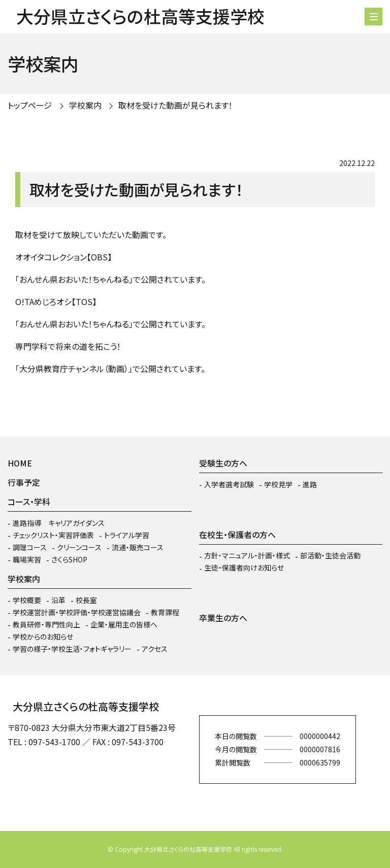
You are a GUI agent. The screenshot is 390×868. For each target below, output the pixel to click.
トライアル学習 (127, 535)
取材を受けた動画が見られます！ (175, 105)
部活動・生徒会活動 (330, 555)
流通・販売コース (138, 547)
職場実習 (27, 559)
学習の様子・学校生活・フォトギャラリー (72, 649)
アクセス (155, 649)
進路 (310, 484)
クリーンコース (79, 547)
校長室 (86, 600)
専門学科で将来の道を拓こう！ (68, 346)
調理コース (30, 547)
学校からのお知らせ (43, 637)
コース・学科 (29, 502)
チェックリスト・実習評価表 (53, 535)
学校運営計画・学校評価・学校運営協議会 (77, 612)
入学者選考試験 (229, 484)
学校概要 (27, 600)
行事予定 (24, 482)
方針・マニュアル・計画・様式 (247, 555)
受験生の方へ (223, 463)
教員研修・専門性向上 (46, 624)
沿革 (58, 600)
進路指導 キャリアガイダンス (59, 523)
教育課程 (165, 612)
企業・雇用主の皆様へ (124, 624)
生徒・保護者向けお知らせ (244, 567)
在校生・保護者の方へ (237, 535)
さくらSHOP (69, 559)
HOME (20, 463)
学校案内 (85, 105)
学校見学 (278, 484)
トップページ (30, 105)
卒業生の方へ (223, 618)
